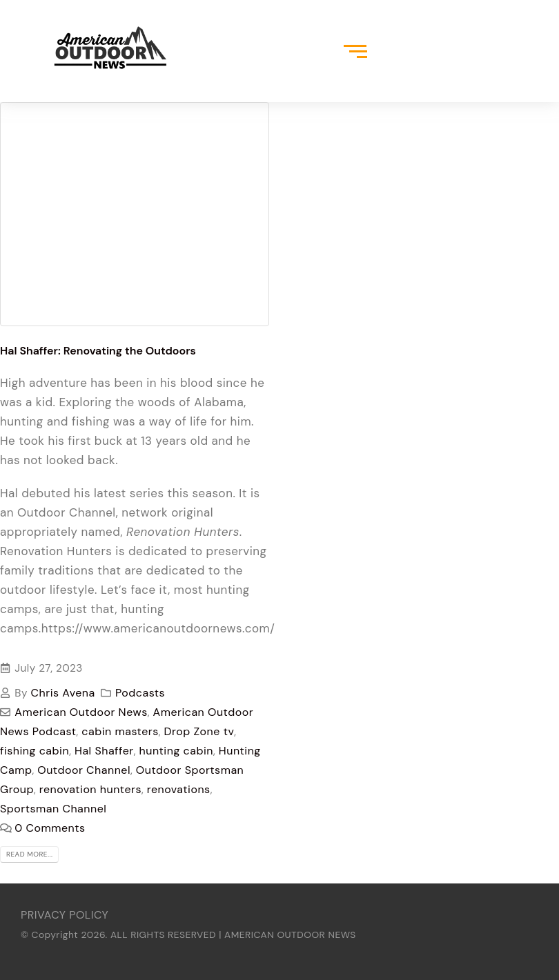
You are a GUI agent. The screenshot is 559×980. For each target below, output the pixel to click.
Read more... (29, 854)
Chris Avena (63, 693)
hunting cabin (176, 751)
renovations (179, 789)
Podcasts (140, 693)
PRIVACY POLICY (65, 915)
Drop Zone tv (199, 731)
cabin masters (120, 731)
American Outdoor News (81, 712)
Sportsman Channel (53, 809)
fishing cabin (35, 751)
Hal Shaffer (104, 751)
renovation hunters (90, 789)
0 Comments (50, 828)
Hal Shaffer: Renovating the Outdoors (98, 351)
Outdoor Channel (84, 770)
